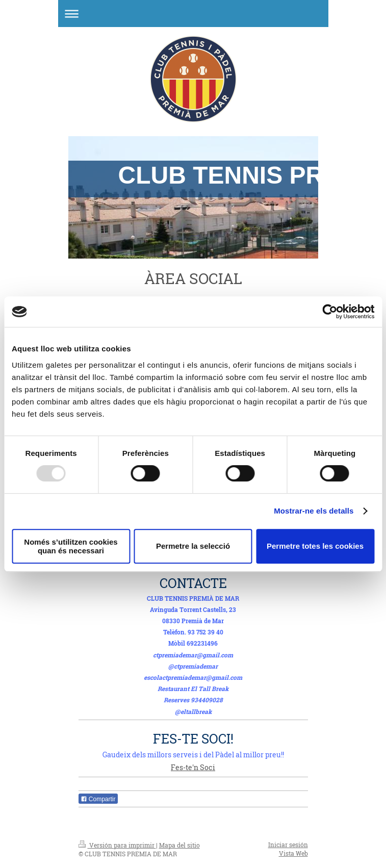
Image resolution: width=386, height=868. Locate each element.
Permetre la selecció (193, 546)
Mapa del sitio (179, 845)
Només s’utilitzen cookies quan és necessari (71, 546)
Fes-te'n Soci (193, 767)
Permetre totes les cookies (315, 546)
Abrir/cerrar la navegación (193, 14)
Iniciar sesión (288, 845)
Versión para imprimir (117, 845)
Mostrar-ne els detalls (314, 511)
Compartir (98, 799)
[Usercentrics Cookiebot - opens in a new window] (330, 312)
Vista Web (293, 853)
